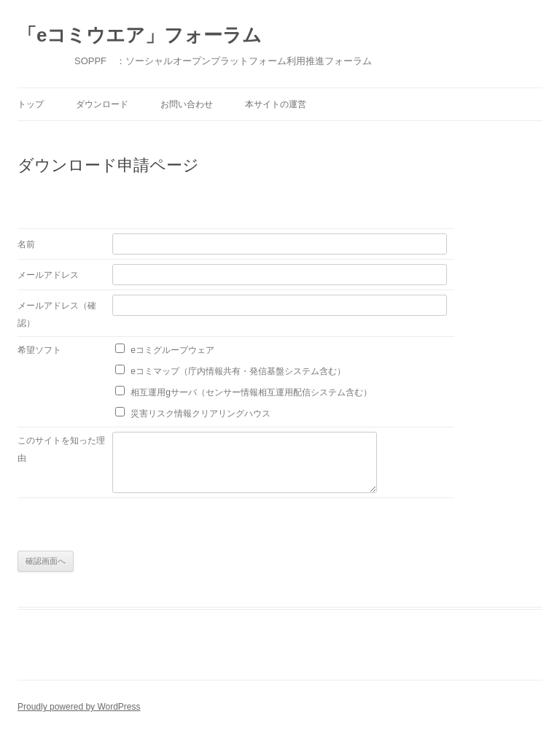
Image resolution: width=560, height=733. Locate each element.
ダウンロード (102, 104)
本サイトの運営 (276, 104)
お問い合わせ (187, 104)
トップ (31, 104)
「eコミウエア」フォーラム (140, 35)
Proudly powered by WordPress (79, 707)
